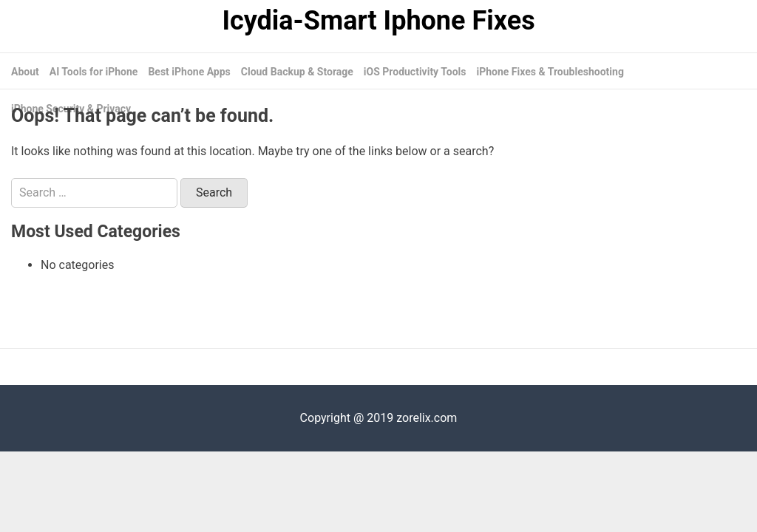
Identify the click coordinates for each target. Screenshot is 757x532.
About (25, 72)
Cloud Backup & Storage (297, 72)
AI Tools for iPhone (94, 72)
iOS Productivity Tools (415, 72)
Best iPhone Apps (189, 72)
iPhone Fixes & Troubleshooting (550, 72)
